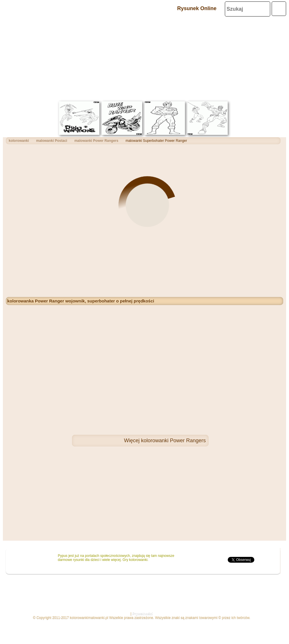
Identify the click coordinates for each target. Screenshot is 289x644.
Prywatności (143, 614)
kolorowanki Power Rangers (173, 441)
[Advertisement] (144, 58)
